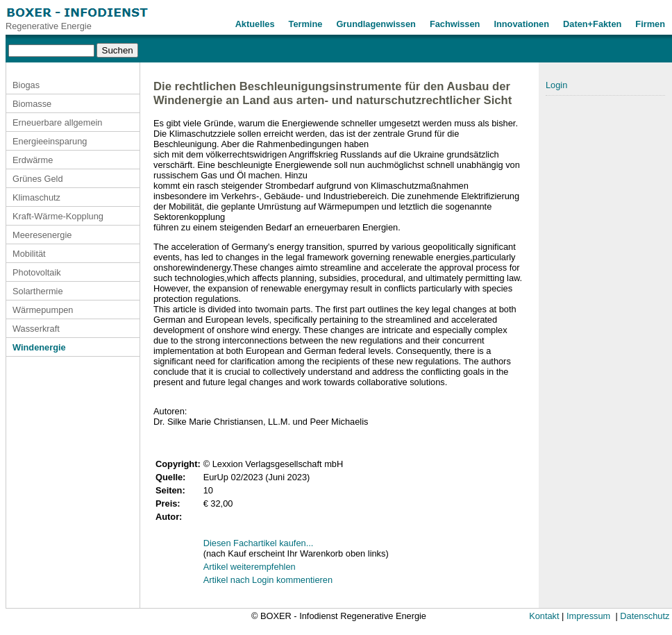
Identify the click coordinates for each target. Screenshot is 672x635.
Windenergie (39, 347)
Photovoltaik (37, 272)
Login (556, 85)
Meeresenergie (42, 235)
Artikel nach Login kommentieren (268, 580)
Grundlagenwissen (376, 24)
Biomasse (32, 104)
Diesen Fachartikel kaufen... (259, 543)
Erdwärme (33, 160)
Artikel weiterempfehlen (250, 567)
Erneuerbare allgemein (57, 122)
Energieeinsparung (50, 141)
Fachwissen (455, 24)
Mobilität (29, 254)
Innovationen (521, 24)
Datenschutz (645, 616)
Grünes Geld (38, 179)
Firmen (650, 24)
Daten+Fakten (592, 24)
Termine (306, 24)
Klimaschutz (36, 197)
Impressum (588, 616)
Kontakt (544, 616)
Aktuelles (255, 24)
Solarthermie (38, 291)
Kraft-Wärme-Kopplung (58, 216)
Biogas (26, 85)
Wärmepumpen (43, 310)
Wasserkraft (36, 329)
